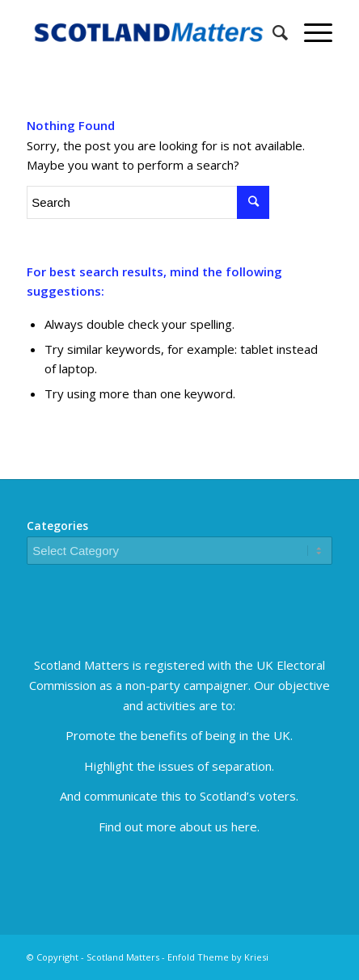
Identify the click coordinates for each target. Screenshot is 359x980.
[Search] (272, 32)
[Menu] (310, 32)
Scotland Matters (123, 957)
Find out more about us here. (179, 826)
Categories (57, 526)
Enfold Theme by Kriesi (218, 957)
